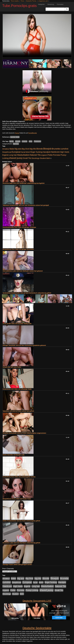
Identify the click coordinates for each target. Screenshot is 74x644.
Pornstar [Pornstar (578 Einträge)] (57, 155)
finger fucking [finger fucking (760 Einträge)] (36, 152)
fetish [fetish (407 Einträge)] (28, 152)
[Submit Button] (67, 9)
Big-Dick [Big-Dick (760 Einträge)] (25, 149)
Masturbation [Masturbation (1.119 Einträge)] (23, 155)
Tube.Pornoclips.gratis (20, 6)
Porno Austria (15, 1)
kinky (31, 141)
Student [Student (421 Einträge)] (43, 158)
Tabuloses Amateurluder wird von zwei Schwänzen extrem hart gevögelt (26, 205)
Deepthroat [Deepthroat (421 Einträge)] (7, 152)
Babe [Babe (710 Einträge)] (12, 149)
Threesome (37, 141)
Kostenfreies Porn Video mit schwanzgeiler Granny (19, 477)
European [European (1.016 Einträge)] (16, 152)
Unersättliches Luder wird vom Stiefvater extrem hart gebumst (23, 271)
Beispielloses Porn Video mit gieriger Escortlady (18, 249)
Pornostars (60, 4)
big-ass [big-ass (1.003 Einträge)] (18, 149)
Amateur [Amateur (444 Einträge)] (6, 149)
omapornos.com (43, 1)
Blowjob (18, 141)
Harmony (16, 144)
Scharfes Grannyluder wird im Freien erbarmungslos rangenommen (24, 433)
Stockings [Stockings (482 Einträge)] (36, 158)
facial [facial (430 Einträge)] (23, 152)
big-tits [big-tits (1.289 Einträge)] (33, 149)
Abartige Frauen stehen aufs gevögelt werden (17, 564)
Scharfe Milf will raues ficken (12, 367)
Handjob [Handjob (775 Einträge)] (47, 152)
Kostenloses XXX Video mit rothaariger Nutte (17, 389)
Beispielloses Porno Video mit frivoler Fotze (17, 499)
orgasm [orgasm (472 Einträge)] (44, 155)
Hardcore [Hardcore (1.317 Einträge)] (55, 152)
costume (25, 141)
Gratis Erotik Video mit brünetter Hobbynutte (17, 324)
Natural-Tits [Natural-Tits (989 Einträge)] (35, 155)
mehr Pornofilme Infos (9, 129)
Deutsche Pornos (31, 1)
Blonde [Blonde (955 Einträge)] (40, 149)
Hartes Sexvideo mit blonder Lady (14, 455)
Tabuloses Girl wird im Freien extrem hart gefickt (18, 411)
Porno (22, 1)
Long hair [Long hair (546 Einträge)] (13, 155)
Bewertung (51, 4)
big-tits (12, 141)
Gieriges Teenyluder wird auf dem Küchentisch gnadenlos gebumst (24, 345)
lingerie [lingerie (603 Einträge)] (5, 155)
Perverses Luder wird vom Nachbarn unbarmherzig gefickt (21, 543)
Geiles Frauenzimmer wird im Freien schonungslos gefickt (21, 521)
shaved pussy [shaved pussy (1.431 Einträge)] (16, 158)
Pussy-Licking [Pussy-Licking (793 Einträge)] (32, 590)
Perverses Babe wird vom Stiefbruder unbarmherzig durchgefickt (24, 183)
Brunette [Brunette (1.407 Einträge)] (56, 149)
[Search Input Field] (55, 9)
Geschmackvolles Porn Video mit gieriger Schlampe (19, 227)
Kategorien (41, 4)
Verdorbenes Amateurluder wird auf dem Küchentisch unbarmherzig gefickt (27, 293)
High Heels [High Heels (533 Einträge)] (65, 152)
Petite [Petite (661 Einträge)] (50, 155)
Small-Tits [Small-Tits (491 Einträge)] (27, 158)
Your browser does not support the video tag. (37, 35)
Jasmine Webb (15, 137)
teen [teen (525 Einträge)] (48, 158)
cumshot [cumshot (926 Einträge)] (64, 149)
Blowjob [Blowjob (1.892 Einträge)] (47, 149)
